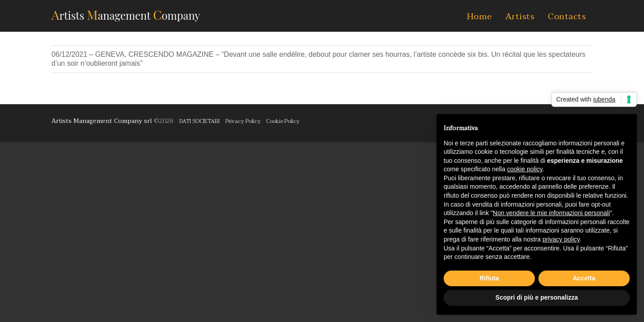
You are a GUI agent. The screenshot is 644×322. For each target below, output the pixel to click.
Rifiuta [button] (489, 278)
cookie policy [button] (525, 169)
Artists (520, 17)
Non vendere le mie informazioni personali (551, 213)
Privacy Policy (243, 121)
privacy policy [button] (561, 239)
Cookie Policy (283, 121)
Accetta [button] (584, 278)
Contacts (567, 17)
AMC (126, 15)
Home (479, 17)
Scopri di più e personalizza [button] (537, 297)
